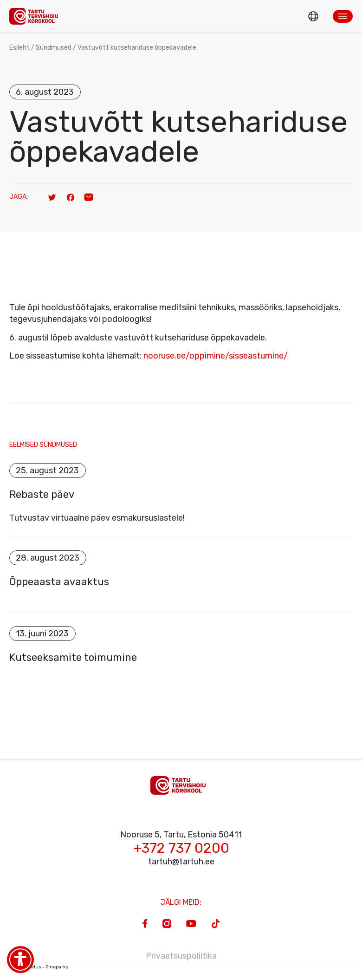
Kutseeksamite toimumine (73, 658)
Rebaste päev (42, 495)
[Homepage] (36, 16)
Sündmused (54, 48)
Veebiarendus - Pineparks (39, 967)
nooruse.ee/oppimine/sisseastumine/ (216, 356)
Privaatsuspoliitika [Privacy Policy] (181, 956)
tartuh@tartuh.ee (181, 862)
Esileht (19, 48)
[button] (343, 16)
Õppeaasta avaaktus (59, 582)
